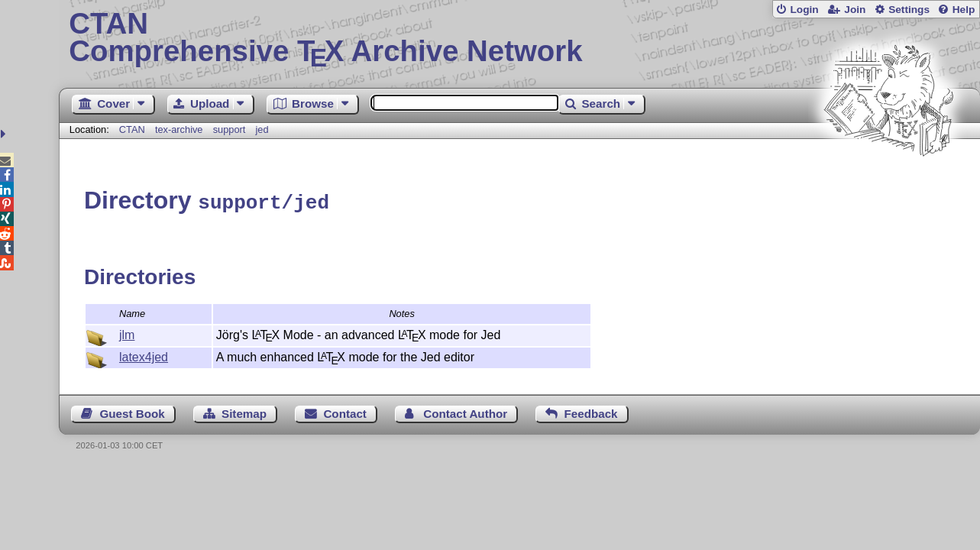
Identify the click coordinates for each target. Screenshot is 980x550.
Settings (909, 10)
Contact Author (465, 411)
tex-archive (179, 129)
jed (262, 129)
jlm (127, 333)
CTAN (132, 129)
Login (804, 10)
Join (855, 10)
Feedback (590, 411)
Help (964, 10)
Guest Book (132, 411)
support (230, 129)
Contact (345, 411)
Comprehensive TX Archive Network (519, 38)
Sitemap (244, 411)
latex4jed (144, 355)
